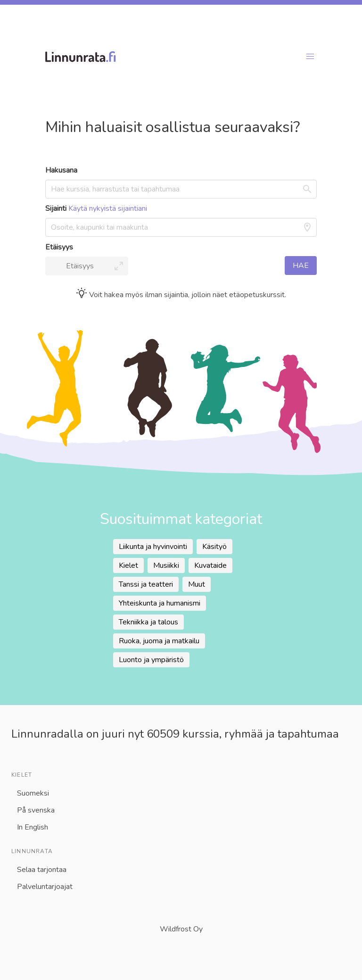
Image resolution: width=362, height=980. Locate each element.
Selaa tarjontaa (42, 870)
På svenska (36, 810)
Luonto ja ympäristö (151, 660)
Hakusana (61, 170)
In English (33, 827)
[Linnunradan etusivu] (169, 57)
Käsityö (214, 547)
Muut (197, 584)
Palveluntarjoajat (45, 887)
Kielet (128, 565)
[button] (310, 57)
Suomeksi (33, 793)
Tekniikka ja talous (148, 622)
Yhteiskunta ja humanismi (160, 603)
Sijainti (96, 208)
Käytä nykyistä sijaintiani (108, 208)
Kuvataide (210, 565)
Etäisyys (59, 247)
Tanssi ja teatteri (146, 584)
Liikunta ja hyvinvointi (153, 547)
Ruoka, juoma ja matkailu (159, 641)
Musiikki (166, 565)
